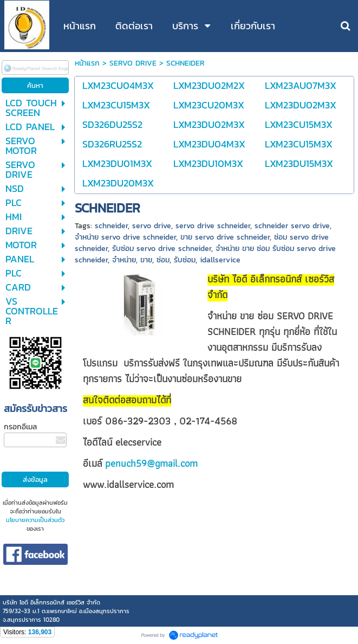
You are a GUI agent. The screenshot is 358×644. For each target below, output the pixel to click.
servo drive (152, 226)
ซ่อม (163, 260)
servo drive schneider (213, 226)
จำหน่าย (124, 260)
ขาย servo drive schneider (225, 237)
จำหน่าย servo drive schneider (125, 237)
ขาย (146, 260)
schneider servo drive (292, 226)
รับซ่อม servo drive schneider (162, 249)
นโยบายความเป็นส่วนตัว (35, 520)
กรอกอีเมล (20, 427)
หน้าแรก (87, 63)
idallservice (220, 260)
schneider (111, 226)
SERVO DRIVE (133, 63)
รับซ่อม (185, 260)
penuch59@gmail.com (151, 463)
